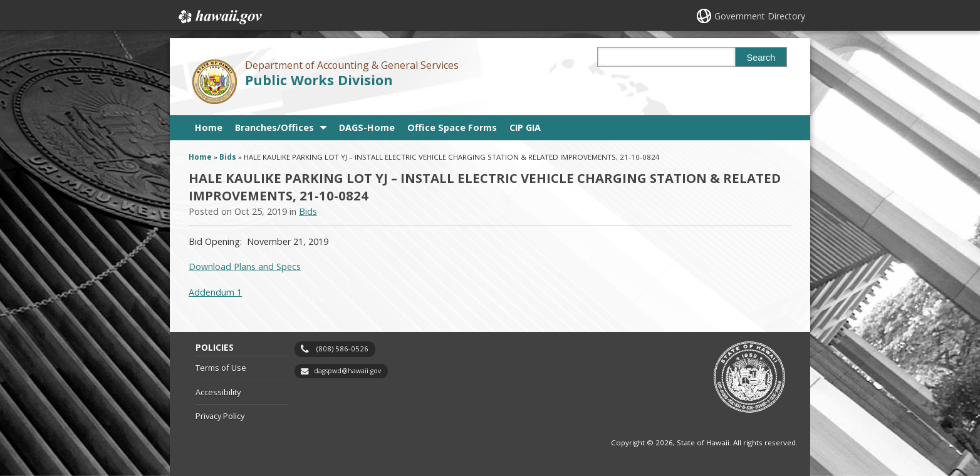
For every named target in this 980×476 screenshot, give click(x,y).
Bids (228, 157)
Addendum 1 (215, 292)
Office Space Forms (452, 127)
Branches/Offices (274, 127)
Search (761, 58)
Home (209, 127)
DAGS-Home (367, 127)
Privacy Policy (220, 416)
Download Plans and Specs (245, 266)
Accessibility (218, 392)
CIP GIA (525, 127)
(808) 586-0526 (342, 349)
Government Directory (760, 16)
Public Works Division (319, 80)
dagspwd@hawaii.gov (347, 371)
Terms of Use (221, 368)
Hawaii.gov (219, 17)
